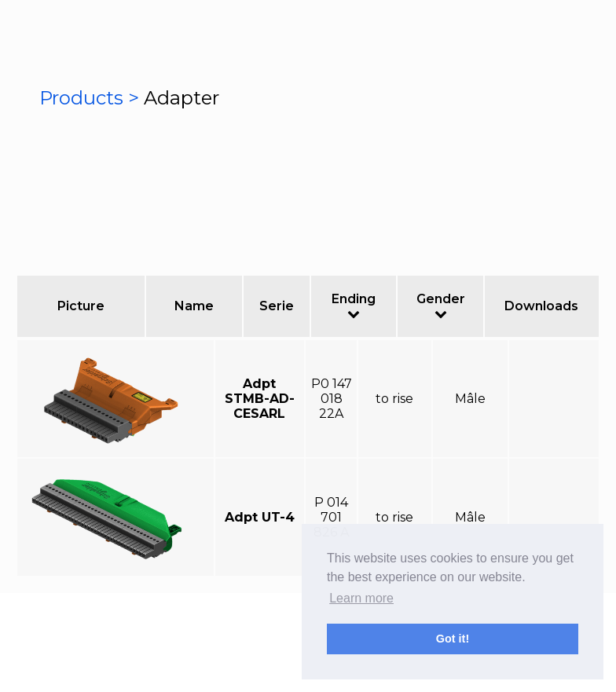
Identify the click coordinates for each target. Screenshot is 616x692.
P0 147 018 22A (332, 399)
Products (84, 98)
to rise (394, 399)
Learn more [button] (361, 598)
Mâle (470, 399)
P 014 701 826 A (331, 517)
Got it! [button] (453, 639)
